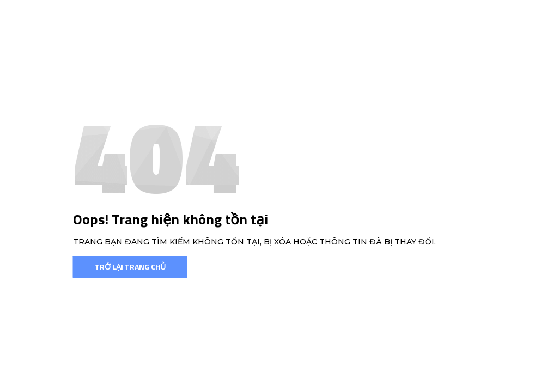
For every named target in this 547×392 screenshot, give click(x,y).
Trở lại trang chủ (130, 267)
